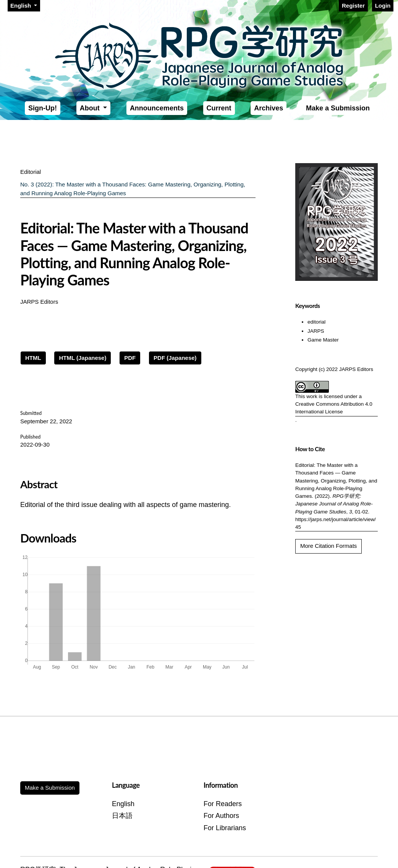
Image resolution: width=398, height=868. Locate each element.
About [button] (91, 108)
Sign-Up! (43, 108)
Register (353, 6)
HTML (33, 358)
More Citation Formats (328, 546)
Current (219, 108)
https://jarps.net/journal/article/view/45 (336, 523)
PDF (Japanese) (175, 358)
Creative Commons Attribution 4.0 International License (334, 408)
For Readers (223, 804)
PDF (130, 358)
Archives (269, 108)
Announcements (157, 108)
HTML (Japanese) (83, 358)
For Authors (221, 816)
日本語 (122, 816)
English (25, 5)
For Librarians (225, 828)
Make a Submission (338, 108)
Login (383, 6)
